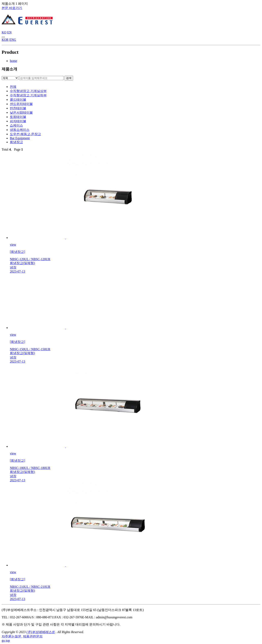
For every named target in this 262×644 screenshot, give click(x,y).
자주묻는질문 (12, 636)
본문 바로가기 (12, 8)
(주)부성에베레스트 (41, 632)
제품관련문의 (33, 636)
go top (6, 640)
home (14, 61)
